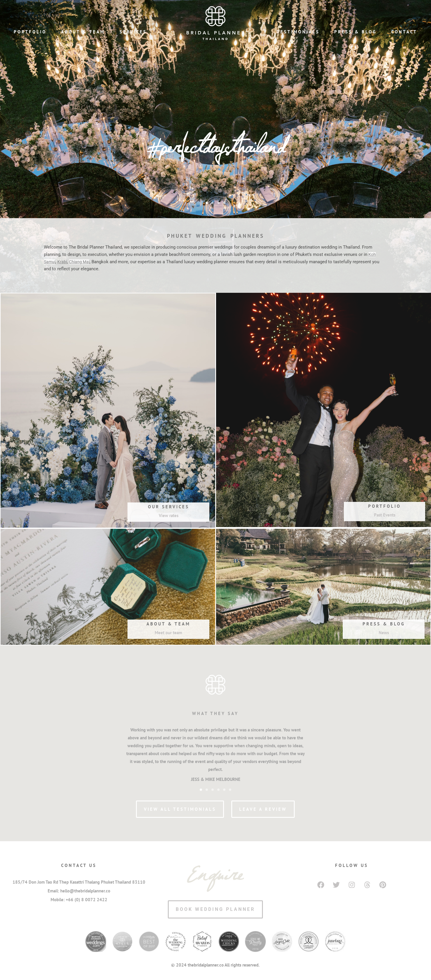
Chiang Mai (81, 262)
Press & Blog (355, 32)
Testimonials (298, 32)
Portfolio (30, 32)
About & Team (83, 32)
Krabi (63, 262)
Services (133, 32)
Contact (404, 32)
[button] (207, 203)
